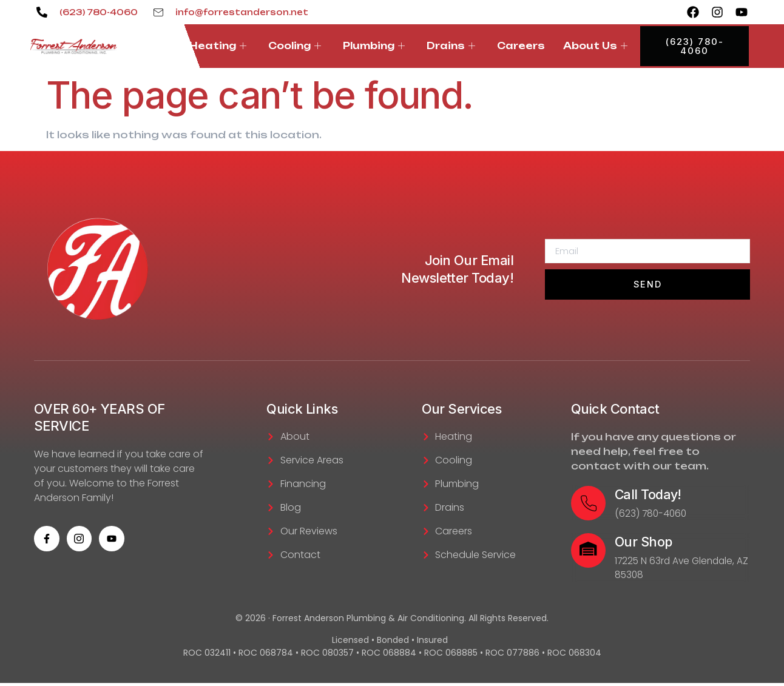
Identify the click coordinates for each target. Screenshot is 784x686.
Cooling (295, 46)
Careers (521, 46)
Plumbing (374, 46)
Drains (451, 46)
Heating (218, 46)
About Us (595, 46)
